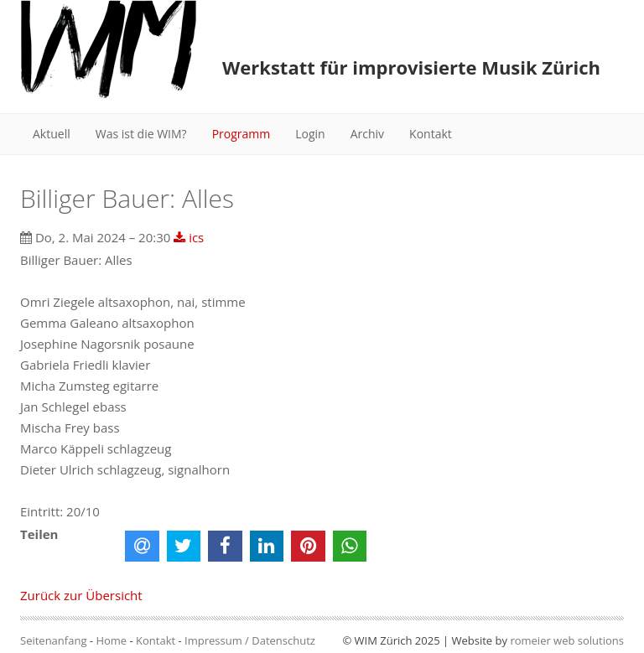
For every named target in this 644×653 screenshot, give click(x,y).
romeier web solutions (567, 640)
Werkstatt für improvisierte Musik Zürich (411, 67)
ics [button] (189, 237)
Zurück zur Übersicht (81, 595)
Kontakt (431, 134)
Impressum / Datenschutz (250, 640)
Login (310, 134)
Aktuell (52, 134)
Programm (241, 134)
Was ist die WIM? (141, 134)
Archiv (367, 134)
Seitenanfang (53, 640)
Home (111, 640)
